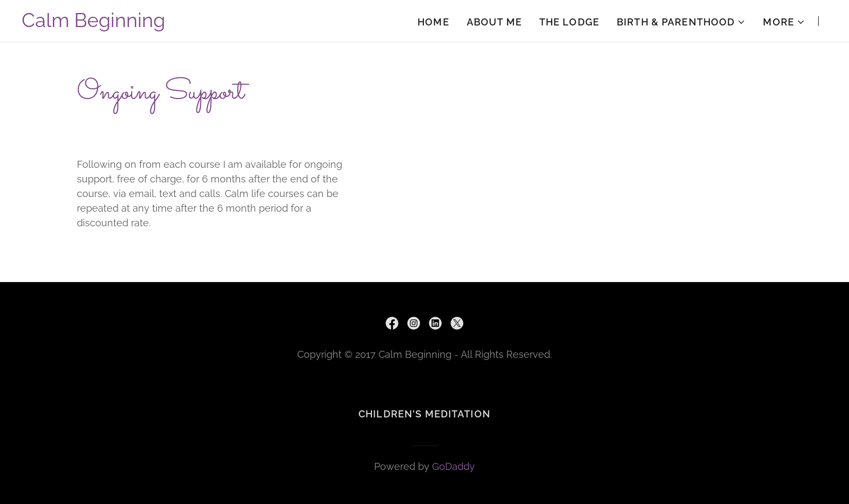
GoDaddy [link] (453, 466)
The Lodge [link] (569, 22)
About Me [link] (494, 22)
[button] (681, 22)
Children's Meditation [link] (424, 414)
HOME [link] (433, 22)
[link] (93, 24)
